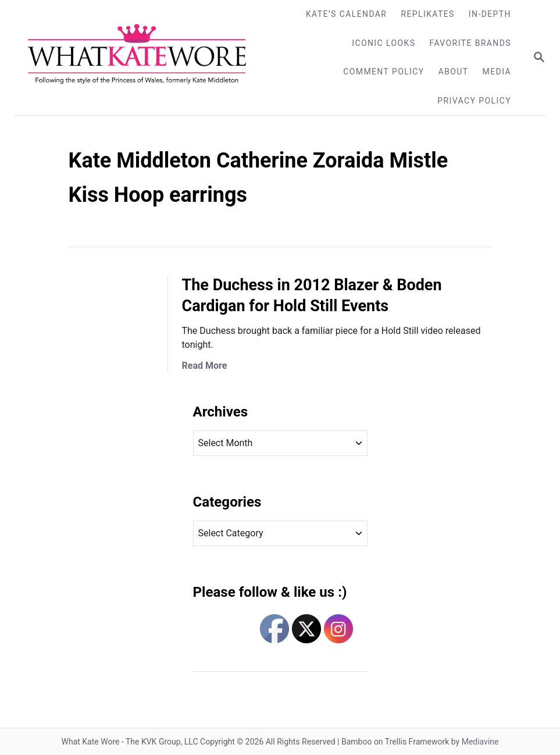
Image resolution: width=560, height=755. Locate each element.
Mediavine (480, 742)
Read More (205, 366)
